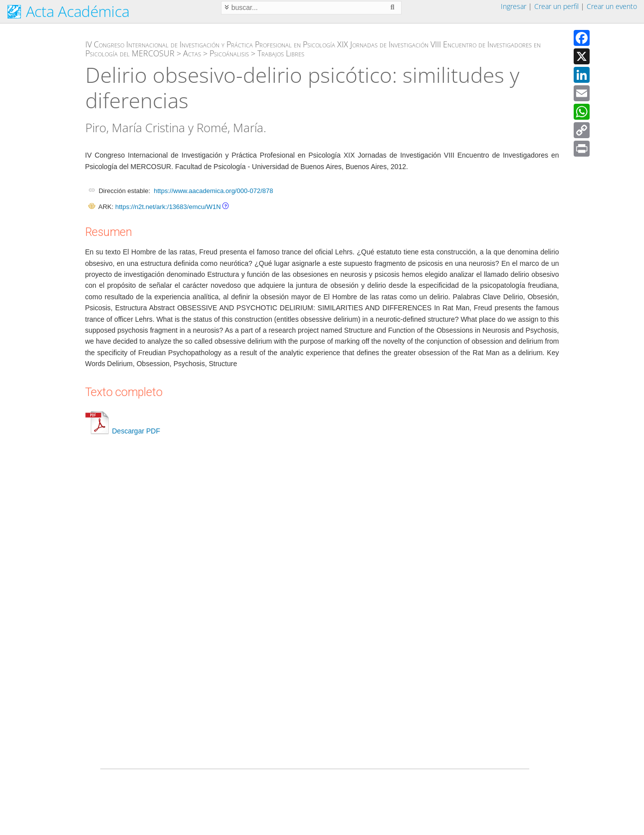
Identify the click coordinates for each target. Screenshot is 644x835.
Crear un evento (612, 6)
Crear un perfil (556, 6)
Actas (192, 53)
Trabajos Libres (281, 53)
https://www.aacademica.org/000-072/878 (213, 191)
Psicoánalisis (229, 53)
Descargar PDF (123, 431)
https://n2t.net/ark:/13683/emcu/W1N (168, 207)
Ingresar (514, 6)
